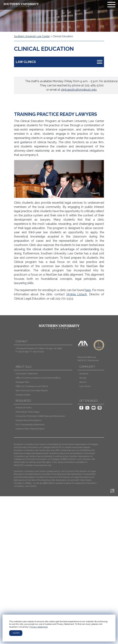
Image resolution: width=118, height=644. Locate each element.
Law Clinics (85, 386)
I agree (16, 633)
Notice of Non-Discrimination (30, 429)
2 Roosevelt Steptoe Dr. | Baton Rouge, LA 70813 (39, 348)
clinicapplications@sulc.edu (79, 90)
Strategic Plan (23, 382)
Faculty (83, 378)
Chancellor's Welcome (27, 374)
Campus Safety (23, 395)
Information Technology (27, 412)
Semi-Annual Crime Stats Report (32, 390)
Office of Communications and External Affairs (38, 378)
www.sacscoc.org (42, 465)
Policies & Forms (24, 408)
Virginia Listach (77, 294)
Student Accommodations (28, 420)
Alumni (83, 382)
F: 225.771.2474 (37, 352)
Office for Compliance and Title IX (32, 386)
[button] (56, 465)
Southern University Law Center (32, 36)
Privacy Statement (39, 627)
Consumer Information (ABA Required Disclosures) (40, 416)
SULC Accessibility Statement (30, 425)
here (88, 290)
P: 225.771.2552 (22, 352)
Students (84, 374)
